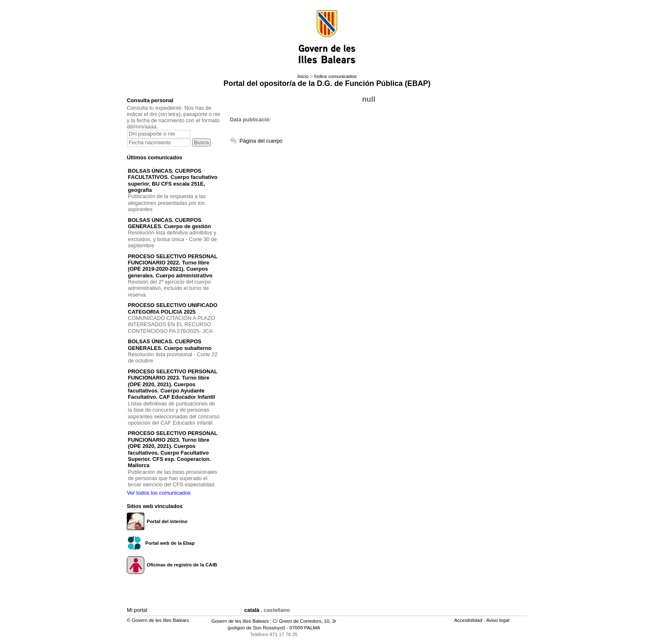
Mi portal (137, 610)
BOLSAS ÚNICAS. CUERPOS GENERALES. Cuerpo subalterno (170, 345)
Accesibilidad (469, 620)
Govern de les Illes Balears (240, 621)
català (252, 610)
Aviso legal (499, 620)
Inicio (303, 76)
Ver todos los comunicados (159, 493)
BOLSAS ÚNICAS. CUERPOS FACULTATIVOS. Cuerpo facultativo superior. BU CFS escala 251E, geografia (173, 180)
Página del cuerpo (261, 141)
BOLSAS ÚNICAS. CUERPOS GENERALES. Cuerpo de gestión (170, 223)
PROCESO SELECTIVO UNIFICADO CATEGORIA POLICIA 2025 (173, 308)
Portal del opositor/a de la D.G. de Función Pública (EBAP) (327, 83)
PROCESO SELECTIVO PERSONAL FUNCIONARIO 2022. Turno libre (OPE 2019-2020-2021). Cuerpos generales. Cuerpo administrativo (173, 266)
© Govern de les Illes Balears (158, 620)
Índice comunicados (335, 76)
